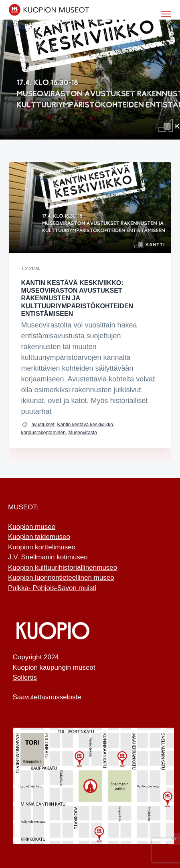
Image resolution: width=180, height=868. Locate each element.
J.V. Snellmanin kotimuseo (48, 557)
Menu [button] (164, 14)
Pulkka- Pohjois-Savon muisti (52, 588)
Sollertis (25, 677)
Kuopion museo (32, 527)
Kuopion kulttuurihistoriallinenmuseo (63, 568)
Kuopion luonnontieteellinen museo (61, 578)
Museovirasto (83, 433)
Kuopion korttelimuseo (42, 547)
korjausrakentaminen (43, 433)
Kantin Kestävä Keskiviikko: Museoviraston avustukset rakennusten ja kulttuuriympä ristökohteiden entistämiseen (77, 298)
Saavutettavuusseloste (47, 697)
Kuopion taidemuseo (39, 537)
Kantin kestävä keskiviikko (85, 425)
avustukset (43, 425)
